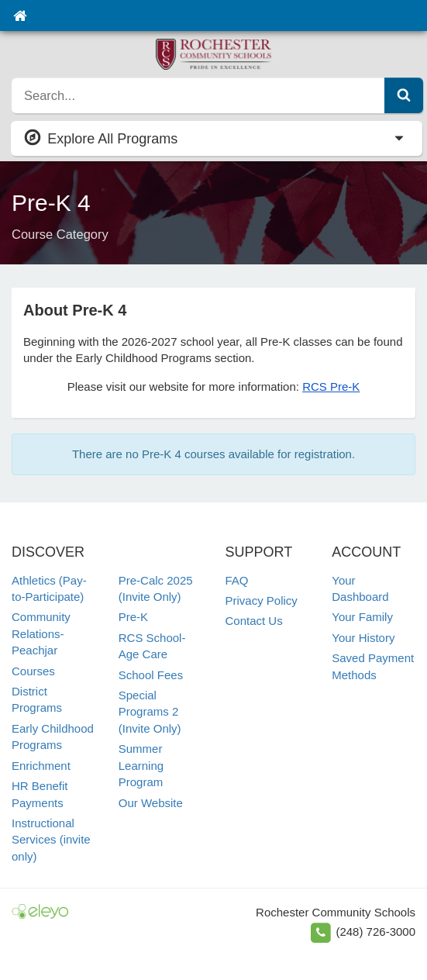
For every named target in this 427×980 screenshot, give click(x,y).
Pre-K (133, 617)
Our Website (151, 803)
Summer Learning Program (141, 765)
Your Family (362, 617)
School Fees (151, 675)
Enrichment (41, 766)
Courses (33, 671)
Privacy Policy (262, 600)
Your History (363, 638)
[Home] (20, 16)
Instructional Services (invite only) (51, 840)
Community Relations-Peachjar (41, 633)
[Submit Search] (404, 95)
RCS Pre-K (331, 386)
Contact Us (254, 621)
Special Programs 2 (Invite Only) (150, 712)
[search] (198, 95)
